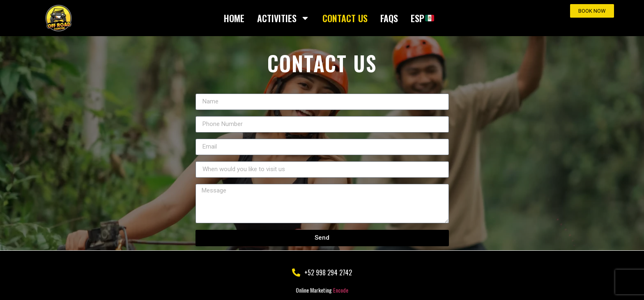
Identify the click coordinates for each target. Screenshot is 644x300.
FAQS (389, 18)
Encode (341, 290)
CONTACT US (345, 18)
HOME (234, 18)
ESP (422, 18)
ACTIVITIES (283, 18)
